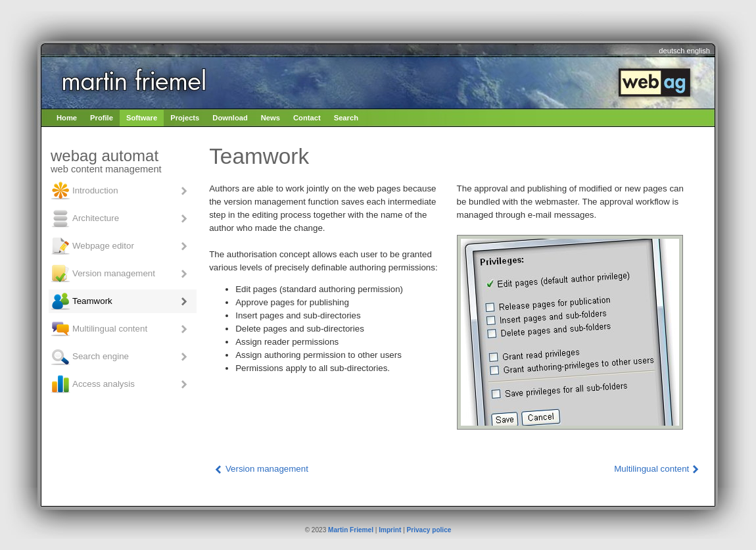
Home (67, 118)
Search (346, 118)
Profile (102, 118)
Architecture (84, 218)
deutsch (672, 51)
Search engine (89, 357)
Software (142, 118)
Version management (103, 274)
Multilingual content (99, 329)
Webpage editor (92, 246)
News (271, 118)
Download (230, 118)
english (698, 51)
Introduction (84, 191)
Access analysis (92, 384)
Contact (307, 118)
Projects (185, 118)
